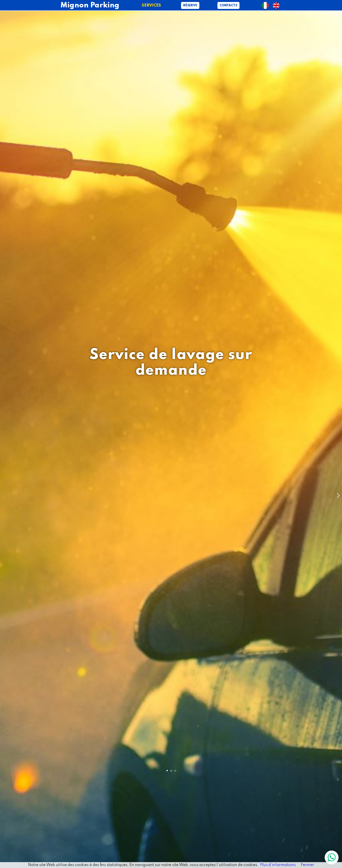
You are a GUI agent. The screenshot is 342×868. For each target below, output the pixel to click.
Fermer (308, 865)
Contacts (228, 5)
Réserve (190, 5)
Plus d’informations (278, 865)
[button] (338, 495)
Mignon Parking (90, 5)
